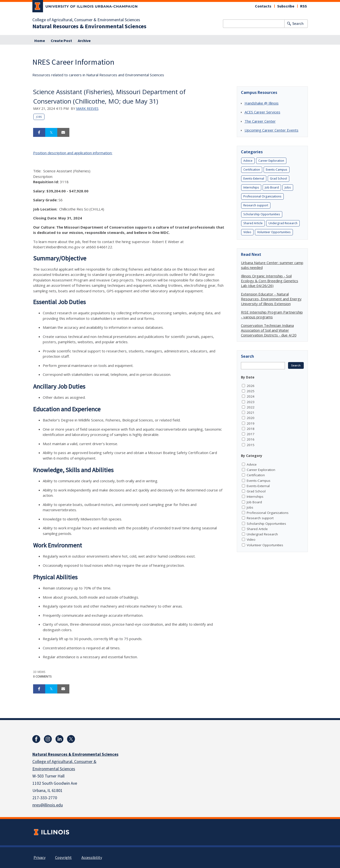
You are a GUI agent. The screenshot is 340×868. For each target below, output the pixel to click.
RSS (304, 6)
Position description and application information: (73, 153)
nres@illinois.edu (48, 805)
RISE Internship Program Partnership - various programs (272, 315)
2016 (251, 439)
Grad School (279, 178)
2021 (251, 413)
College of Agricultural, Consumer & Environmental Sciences (86, 20)
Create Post (61, 41)
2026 (251, 386)
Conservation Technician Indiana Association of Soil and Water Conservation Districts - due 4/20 (269, 330)
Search (298, 24)
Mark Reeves (87, 108)
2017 (251, 434)
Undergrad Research (283, 223)
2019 (251, 423)
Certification (252, 170)
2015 (251, 445)
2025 (251, 391)
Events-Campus (277, 170)
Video (247, 232)
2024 (251, 396)
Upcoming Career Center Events (271, 130)
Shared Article (253, 223)
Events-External (254, 178)
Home (40, 41)
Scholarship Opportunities (262, 214)
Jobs (39, 117)
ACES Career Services (262, 112)
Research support (256, 205)
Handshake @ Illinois (262, 103)
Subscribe (286, 6)
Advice (248, 161)
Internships (251, 187)
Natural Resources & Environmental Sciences (89, 27)
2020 (251, 418)
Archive (84, 41)
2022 (251, 407)
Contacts (263, 6)
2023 (251, 402)
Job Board (272, 187)
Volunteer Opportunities (274, 232)
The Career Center (260, 121)
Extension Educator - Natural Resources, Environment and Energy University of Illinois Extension (271, 299)
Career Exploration (271, 161)
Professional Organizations (262, 196)
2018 (251, 429)
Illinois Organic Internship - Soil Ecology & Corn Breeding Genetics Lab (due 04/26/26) (270, 281)
